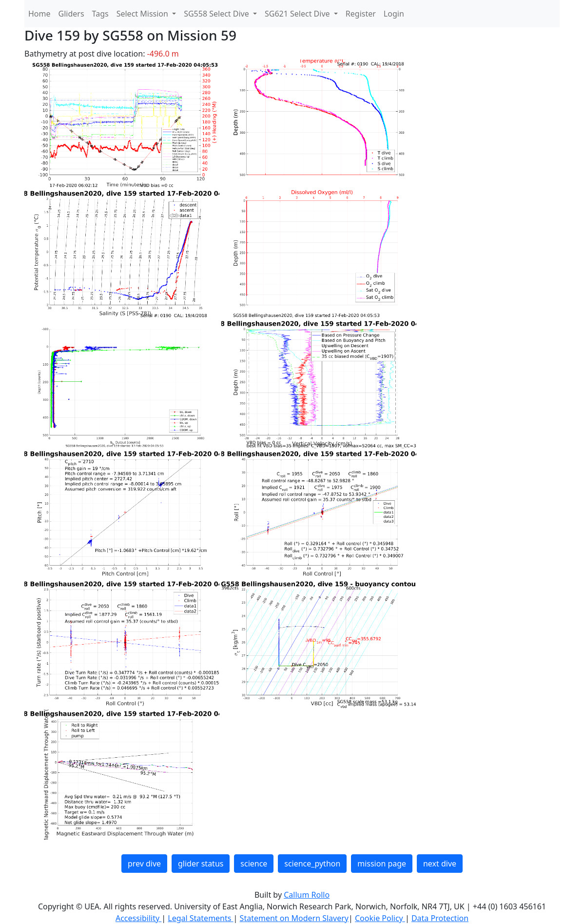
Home (39, 14)
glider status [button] (201, 864)
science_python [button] (312, 864)
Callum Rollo (307, 895)
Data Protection (440, 918)
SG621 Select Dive (298, 14)
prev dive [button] (144, 864)
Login (394, 14)
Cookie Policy (380, 918)
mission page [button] (382, 864)
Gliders (71, 14)
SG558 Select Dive (217, 14)
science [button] (254, 864)
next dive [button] (440, 864)
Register (361, 14)
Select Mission (143, 14)
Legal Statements (200, 918)
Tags (100, 14)
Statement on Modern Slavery (294, 918)
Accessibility (138, 918)
